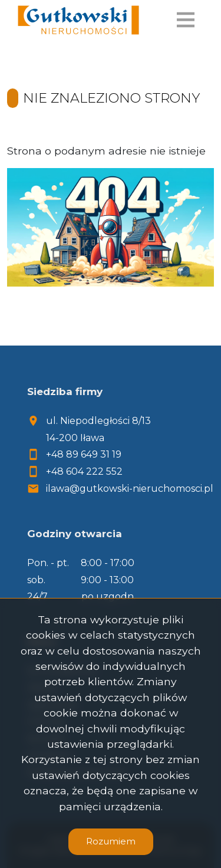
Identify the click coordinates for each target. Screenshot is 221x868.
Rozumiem (111, 841)
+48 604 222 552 (84, 471)
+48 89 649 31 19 (84, 454)
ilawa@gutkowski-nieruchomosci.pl (130, 489)
